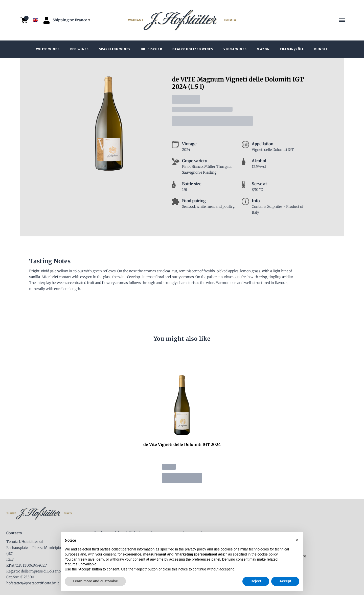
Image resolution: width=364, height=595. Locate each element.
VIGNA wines (235, 49)
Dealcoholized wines (193, 49)
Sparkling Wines (115, 49)
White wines (48, 49)
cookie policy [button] (268, 554)
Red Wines (79, 49)
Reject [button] (256, 581)
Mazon (263, 49)
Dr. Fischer (152, 49)
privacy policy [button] (195, 549)
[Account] (47, 20)
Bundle (321, 49)
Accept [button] (285, 581)
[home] (182, 20)
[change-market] (72, 20)
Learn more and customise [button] (95, 581)
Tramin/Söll (292, 49)
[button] (297, 540)
